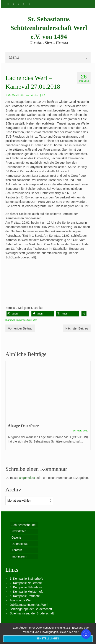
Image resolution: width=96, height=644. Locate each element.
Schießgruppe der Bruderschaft (31, 609)
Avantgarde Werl (21, 600)
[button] (18, 314)
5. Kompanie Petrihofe (25, 596)
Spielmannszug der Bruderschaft (32, 613)
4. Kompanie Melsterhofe (27, 592)
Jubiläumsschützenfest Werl (29, 605)
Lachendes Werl (24, 320)
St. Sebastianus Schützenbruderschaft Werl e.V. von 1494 (49, 28)
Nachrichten (32, 95)
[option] (48, 408)
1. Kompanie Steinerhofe (26, 579)
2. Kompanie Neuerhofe (26, 583)
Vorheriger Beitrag (20, 328)
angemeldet (27, 478)
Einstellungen (48, 639)
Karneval (11, 320)
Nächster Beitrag (77, 328)
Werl (35, 320)
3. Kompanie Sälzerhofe (26, 587)
